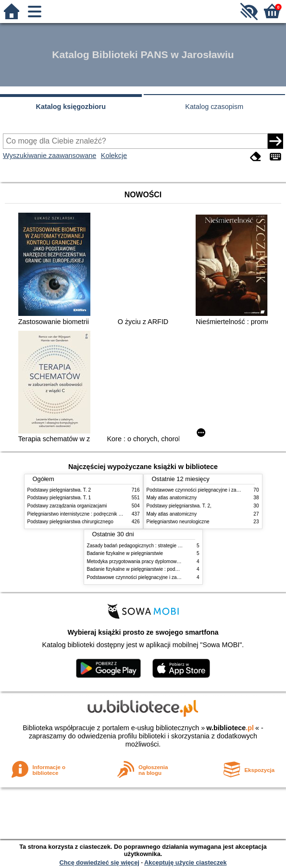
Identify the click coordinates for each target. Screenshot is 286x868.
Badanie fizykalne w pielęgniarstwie (125, 553)
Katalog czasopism (214, 107)
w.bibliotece (230, 728)
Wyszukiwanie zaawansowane (50, 156)
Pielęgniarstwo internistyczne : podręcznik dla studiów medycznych (99, 514)
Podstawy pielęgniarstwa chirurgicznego (70, 522)
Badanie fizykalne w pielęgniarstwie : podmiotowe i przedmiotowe (157, 569)
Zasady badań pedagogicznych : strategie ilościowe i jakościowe (156, 546)
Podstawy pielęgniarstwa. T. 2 (59, 490)
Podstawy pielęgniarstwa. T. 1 (59, 498)
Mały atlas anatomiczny (172, 498)
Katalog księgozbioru (71, 107)
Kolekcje (114, 156)
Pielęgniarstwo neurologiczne (178, 522)
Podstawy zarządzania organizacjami (67, 506)
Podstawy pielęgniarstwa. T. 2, (179, 506)
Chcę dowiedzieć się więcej (99, 862)
